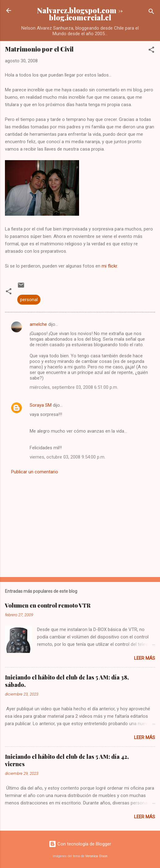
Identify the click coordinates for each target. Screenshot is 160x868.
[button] (151, 51)
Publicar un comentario (35, 472)
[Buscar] (151, 12)
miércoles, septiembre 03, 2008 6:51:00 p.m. (74, 387)
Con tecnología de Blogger (80, 844)
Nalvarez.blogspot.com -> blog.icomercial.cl (80, 14)
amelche (38, 324)
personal (29, 300)
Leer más (145, 658)
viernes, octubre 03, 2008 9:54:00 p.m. (67, 457)
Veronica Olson (96, 856)
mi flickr (109, 266)
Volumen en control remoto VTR (48, 605)
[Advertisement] (80, 524)
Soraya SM (41, 405)
